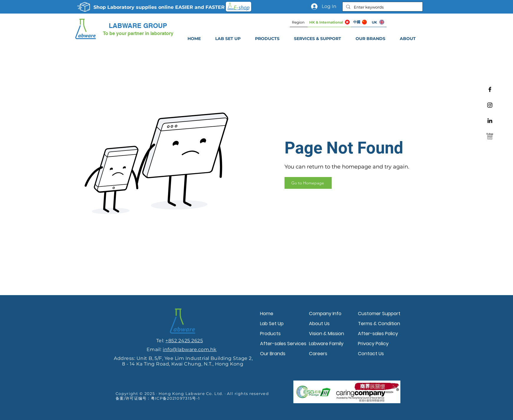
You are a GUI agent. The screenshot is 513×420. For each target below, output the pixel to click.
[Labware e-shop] (490, 136)
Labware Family (326, 344)
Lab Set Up (272, 324)
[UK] (378, 22)
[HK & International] (329, 22)
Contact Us (371, 354)
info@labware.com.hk (190, 349)
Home (267, 314)
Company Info (325, 314)
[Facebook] (490, 89)
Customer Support (379, 314)
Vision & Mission (327, 334)
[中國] (360, 22)
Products (270, 334)
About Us (319, 324)
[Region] (299, 22)
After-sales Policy (378, 334)
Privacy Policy (373, 344)
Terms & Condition (379, 324)
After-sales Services (283, 344)
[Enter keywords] (382, 7)
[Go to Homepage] (308, 183)
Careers (318, 354)
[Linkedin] (490, 121)
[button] (317, 39)
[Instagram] (490, 105)
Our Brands (273, 354)
